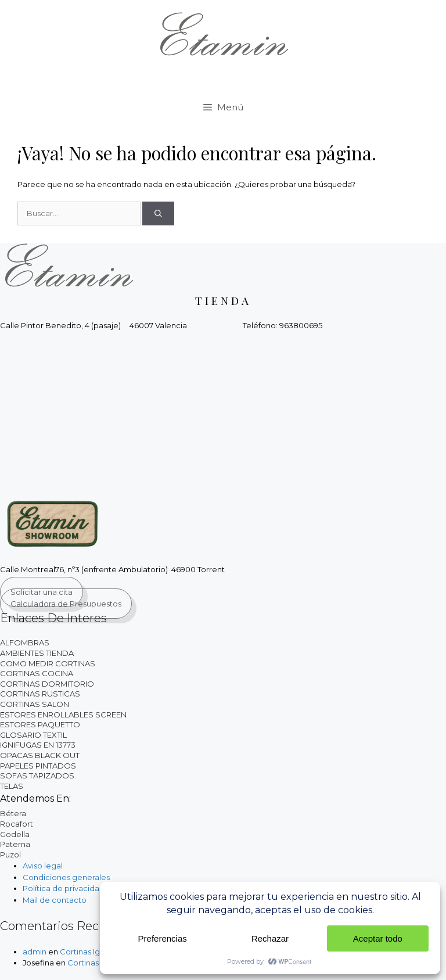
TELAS (12, 786)
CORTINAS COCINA (37, 673)
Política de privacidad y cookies (82, 888)
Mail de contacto (55, 900)
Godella (15, 834)
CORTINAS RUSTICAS (40, 694)
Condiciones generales (66, 877)
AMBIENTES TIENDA (37, 653)
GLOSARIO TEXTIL (33, 735)
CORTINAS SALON (35, 704)
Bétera (13, 813)
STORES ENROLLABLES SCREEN (66, 715)
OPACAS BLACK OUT (40, 755)
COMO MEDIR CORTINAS (48, 663)
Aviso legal (43, 866)
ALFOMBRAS (25, 642)
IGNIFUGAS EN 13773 (38, 745)
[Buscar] (158, 214)
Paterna (15, 844)
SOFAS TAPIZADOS (37, 776)
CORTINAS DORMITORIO (47, 684)
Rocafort (17, 824)
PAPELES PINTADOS (38, 766)
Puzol (10, 855)
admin (35, 952)
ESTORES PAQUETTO (40, 724)
